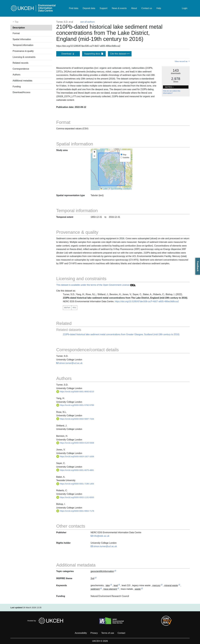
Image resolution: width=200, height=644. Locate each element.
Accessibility (81, 633)
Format (16, 33)
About (134, 8)
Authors (16, 75)
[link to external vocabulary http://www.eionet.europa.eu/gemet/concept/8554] (118, 589)
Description (19, 28)
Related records (20, 63)
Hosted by (46, 621)
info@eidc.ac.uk (100, 536)
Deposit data (89, 8)
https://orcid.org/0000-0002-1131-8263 (75, 497)
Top (15, 22)
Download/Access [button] (21, 92)
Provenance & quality (23, 51)
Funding (17, 87)
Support (103, 8)
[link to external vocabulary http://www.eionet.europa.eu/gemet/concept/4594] (111, 586)
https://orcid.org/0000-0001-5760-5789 (75, 405)
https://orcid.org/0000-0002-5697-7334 (75, 419)
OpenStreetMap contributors (121, 189)
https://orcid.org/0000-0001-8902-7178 (75, 511)
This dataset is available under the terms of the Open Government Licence (96, 285)
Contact (121, 633)
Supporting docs (94, 54)
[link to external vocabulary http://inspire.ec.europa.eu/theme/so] (96, 579)
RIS (74, 308)
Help (159, 8)
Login (185, 8)
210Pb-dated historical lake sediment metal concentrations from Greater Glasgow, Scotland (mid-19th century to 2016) (121, 334)
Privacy (94, 633)
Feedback (198, 266)
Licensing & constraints (24, 57)
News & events (119, 8)
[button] (94, 152)
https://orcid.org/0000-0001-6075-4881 (75, 470)
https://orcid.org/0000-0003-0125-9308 (75, 443)
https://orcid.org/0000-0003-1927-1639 (75, 456)
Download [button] (68, 54)
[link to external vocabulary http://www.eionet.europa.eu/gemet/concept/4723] (119, 586)
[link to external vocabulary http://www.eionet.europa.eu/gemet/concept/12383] (179, 586)
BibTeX (67, 308)
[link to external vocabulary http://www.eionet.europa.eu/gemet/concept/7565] (101, 589)
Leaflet (104, 189)
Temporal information (23, 45)
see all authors (87, 22)
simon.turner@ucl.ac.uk (69, 363)
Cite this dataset (120, 54)
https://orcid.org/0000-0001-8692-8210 (75, 392)
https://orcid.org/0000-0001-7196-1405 (75, 484)
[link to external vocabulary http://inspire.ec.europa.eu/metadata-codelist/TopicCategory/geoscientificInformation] (115, 571)
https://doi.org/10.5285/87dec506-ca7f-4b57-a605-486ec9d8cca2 (147, 301)
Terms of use (108, 633)
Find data (74, 8)
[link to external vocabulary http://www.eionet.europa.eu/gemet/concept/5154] (162, 586)
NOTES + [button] (169, 87)
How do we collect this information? (172, 92)
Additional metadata (22, 81)
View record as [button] (181, 61)
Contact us (147, 8)
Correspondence (21, 69)
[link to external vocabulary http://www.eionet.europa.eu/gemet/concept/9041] (142, 589)
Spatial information (22, 39)
